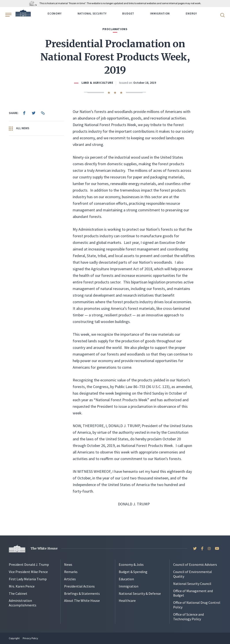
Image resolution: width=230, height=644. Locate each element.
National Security (92, 14)
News (68, 564)
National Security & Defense (140, 593)
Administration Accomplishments (23, 603)
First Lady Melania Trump (28, 579)
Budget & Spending (133, 572)
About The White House (82, 600)
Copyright (14, 638)
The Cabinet (18, 593)
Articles (70, 579)
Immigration (160, 14)
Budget (128, 14)
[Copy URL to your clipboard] (43, 113)
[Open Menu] (8, 15)
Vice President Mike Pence (28, 572)
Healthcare (127, 600)
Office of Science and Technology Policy (188, 617)
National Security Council (192, 584)
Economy (55, 14)
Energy (191, 14)
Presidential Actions (79, 586)
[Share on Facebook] (24, 113)
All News (19, 128)
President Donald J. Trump (29, 564)
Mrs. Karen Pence (22, 586)
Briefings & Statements (82, 593)
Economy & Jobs (131, 564)
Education (126, 579)
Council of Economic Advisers (195, 564)
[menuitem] (24, 113)
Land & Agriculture (97, 83)
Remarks (71, 572)
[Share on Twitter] (33, 113)
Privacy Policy (30, 638)
